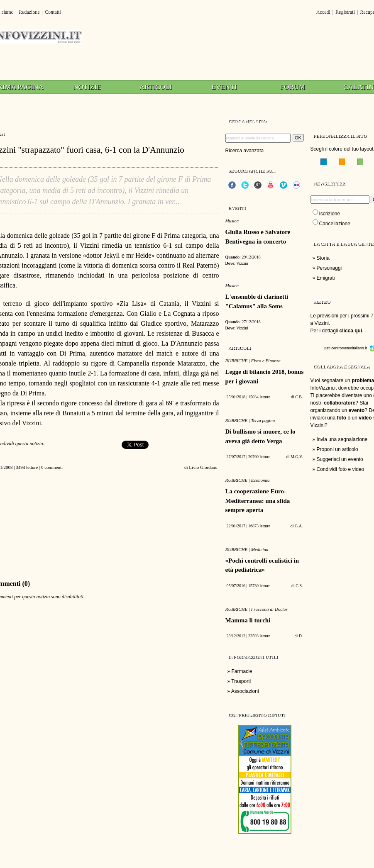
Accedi (323, 12)
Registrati (345, 12)
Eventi (224, 87)
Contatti (53, 12)
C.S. (299, 586)
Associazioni (245, 691)
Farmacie (242, 671)
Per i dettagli (336, 331)
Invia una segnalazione (342, 439)
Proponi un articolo (337, 449)
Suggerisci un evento (340, 459)
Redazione (29, 12)
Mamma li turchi (248, 620)
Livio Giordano (203, 467)
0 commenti (52, 467)
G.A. (299, 526)
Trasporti (241, 681)
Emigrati (326, 278)
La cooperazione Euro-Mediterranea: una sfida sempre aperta (258, 501)
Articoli (156, 87)
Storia (323, 258)
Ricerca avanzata (245, 151)
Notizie (87, 87)
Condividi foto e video (341, 469)
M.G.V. (297, 457)
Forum (293, 87)
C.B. (299, 397)
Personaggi (329, 268)
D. (301, 636)
